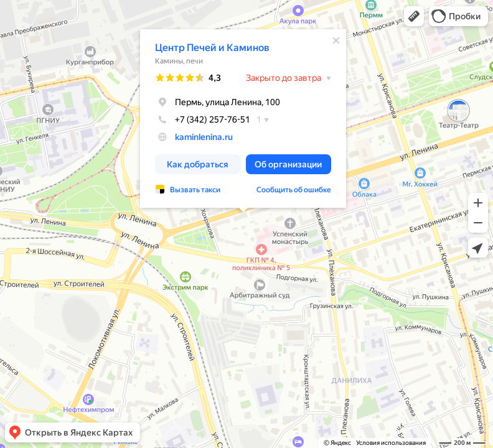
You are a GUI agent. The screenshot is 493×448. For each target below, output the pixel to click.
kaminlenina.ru (204, 137)
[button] (414, 16)
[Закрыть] (336, 40)
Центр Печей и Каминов (212, 48)
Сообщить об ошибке (294, 190)
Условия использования (391, 443)
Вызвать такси (195, 190)
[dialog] (243, 119)
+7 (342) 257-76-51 (203, 119)
